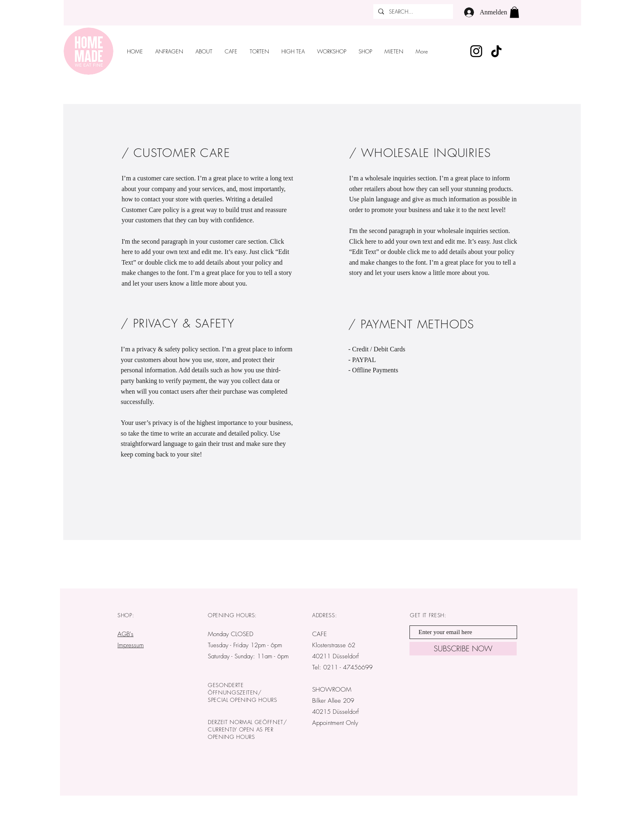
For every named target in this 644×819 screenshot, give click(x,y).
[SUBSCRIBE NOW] (463, 649)
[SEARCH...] (412, 12)
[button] (514, 12)
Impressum (131, 645)
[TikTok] (496, 51)
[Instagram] (476, 51)
